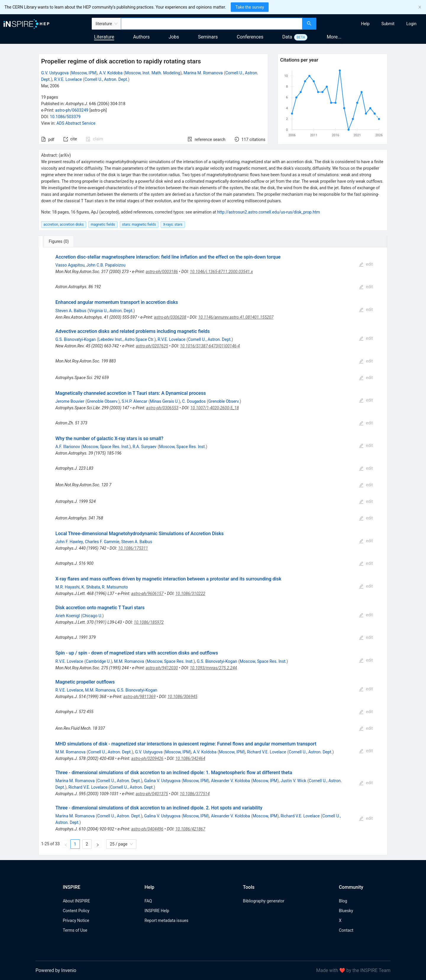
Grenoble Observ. (103, 401)
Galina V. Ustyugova (162, 781)
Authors (141, 37)
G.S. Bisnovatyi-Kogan (75, 339)
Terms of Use (75, 930)
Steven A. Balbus (71, 311)
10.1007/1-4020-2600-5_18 (214, 408)
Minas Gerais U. (164, 401)
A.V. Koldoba (111, 73)
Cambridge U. (98, 661)
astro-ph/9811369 (139, 697)
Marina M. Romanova (203, 73)
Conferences (250, 37)
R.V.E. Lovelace (68, 79)
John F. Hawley (69, 542)
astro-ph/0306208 (170, 317)
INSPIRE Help (157, 911)
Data (287, 37)
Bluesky (346, 911)
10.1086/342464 (190, 758)
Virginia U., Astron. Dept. (111, 311)
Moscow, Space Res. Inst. (106, 447)
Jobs (174, 37)
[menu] (372, 24)
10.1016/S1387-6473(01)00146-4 (210, 346)
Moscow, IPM (84, 73)
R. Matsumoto (115, 587)
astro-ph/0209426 (147, 758)
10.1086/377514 (195, 794)
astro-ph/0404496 (147, 829)
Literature (104, 37)
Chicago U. (92, 616)
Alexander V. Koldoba (230, 781)
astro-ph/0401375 (152, 794)
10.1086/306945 (182, 697)
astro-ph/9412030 (162, 668)
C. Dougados (194, 401)
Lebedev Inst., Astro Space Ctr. (126, 339)
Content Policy (76, 911)
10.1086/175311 (133, 548)
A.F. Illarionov (68, 447)
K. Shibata (91, 587)
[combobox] (212, 24)
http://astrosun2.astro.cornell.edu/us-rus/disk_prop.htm (268, 212)
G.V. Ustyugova (55, 73)
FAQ (148, 901)
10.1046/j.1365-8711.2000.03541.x (221, 272)
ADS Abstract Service (76, 123)
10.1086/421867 (190, 829)
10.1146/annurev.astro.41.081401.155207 (236, 317)
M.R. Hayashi (67, 587)
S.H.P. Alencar (134, 401)
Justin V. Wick (293, 781)
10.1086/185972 (149, 622)
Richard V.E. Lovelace (267, 752)
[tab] (58, 241)
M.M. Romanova (129, 661)
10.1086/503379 (65, 117)
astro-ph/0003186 (162, 272)
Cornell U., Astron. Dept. (106, 79)
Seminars (208, 37)
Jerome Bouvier (70, 401)
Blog (343, 901)
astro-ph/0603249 (72, 110)
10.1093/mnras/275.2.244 (213, 668)
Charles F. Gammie (102, 542)
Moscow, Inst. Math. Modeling (153, 73)
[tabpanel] (213, 551)
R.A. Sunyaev (145, 447)
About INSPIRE (76, 901)
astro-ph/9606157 (147, 594)
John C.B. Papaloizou (106, 265)
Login (411, 24)
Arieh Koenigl (67, 616)
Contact (346, 930)
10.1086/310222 (190, 594)
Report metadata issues (166, 920)
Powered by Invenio (56, 970)
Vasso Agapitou (70, 265)
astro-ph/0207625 (152, 346)
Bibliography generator (264, 901)
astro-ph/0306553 (162, 408)
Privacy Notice (76, 920)
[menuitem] (366, 24)
